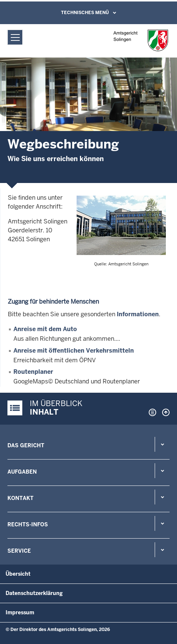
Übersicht (18, 574)
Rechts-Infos (28, 524)
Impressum (20, 612)
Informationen (138, 314)
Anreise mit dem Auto (45, 329)
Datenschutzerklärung (34, 593)
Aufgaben (22, 472)
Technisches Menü (85, 13)
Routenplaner (33, 372)
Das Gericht (26, 445)
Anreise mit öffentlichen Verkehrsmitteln (74, 351)
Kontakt (20, 498)
